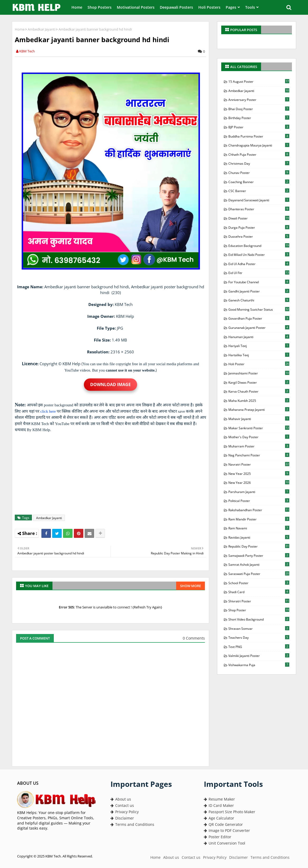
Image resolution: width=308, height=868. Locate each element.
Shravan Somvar (259, 628)
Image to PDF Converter (227, 830)
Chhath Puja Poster (259, 154)
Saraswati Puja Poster (259, 574)
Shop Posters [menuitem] (100, 7)
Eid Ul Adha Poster (259, 264)
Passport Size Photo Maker (230, 812)
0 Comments (194, 638)
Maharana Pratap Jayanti (259, 409)
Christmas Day (259, 163)
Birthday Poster (259, 118)
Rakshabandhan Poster (259, 510)
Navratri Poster (259, 464)
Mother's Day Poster (259, 437)
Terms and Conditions (132, 824)
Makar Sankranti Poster (259, 428)
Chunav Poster (259, 173)
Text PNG (259, 647)
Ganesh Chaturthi (259, 300)
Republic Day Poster (259, 546)
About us (121, 799)
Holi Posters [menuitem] (209, 7)
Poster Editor (218, 837)
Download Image (110, 384)
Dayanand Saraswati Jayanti (259, 200)
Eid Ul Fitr (259, 273)
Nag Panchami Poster (259, 455)
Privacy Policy (125, 812)
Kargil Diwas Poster (259, 382)
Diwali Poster (259, 218)
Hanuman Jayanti (259, 337)
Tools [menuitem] (250, 7)
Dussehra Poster (259, 236)
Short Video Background (259, 619)
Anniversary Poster (259, 100)
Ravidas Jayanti (259, 537)
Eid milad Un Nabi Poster (259, 255)
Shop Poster (259, 610)
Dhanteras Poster (259, 209)
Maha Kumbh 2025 (259, 401)
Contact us (122, 805)
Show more (191, 586)
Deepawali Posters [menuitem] (176, 7)
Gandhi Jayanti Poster (259, 291)
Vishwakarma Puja (259, 665)
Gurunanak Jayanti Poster (259, 328)
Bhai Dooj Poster (259, 109)
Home (20, 29)
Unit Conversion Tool (225, 843)
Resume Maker (219, 799)
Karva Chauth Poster (259, 391)
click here (48, 411)
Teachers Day (259, 637)
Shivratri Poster (259, 601)
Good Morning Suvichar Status (259, 309)
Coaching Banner (259, 182)
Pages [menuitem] (231, 7)
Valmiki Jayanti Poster (259, 656)
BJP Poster (259, 127)
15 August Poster (259, 81)
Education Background (259, 246)
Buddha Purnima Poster (259, 136)
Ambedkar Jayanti (42, 29)
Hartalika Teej (259, 355)
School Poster (259, 583)
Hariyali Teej (259, 346)
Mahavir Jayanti (259, 419)
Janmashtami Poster (259, 373)
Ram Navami (259, 528)
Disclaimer (122, 818)
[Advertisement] (113, 474)
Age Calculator (219, 818)
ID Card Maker (219, 805)
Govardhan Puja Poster (259, 318)
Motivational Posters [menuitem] (136, 7)
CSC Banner (259, 191)
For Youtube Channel (259, 282)
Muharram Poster (259, 446)
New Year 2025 (259, 474)
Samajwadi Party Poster (259, 555)
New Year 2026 (259, 482)
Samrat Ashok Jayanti (259, 564)
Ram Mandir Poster (259, 519)
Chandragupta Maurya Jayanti (259, 145)
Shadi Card (259, 592)
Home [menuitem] (77, 7)
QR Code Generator (223, 824)
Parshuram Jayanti (259, 492)
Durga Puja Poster (259, 227)
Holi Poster (259, 364)
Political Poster (259, 501)
